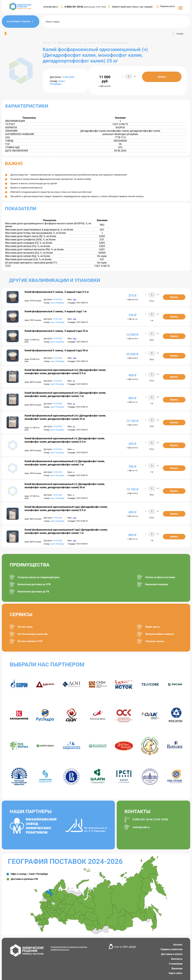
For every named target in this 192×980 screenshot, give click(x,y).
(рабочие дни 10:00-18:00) (95, 7)
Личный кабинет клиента (160, 634)
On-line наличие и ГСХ (30, 641)
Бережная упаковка (157, 584)
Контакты (177, 959)
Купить (162, 77)
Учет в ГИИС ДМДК (125, 947)
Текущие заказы (155, 641)
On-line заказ (25, 627)
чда (75, 299)
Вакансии (177, 969)
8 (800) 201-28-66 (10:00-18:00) (150, 819)
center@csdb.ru (51, 7)
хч (74, 381)
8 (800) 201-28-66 (74, 7)
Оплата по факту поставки (160, 577)
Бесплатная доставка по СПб (34, 584)
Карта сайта (176, 973)
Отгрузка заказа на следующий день (39, 577)
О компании (176, 964)
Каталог (178, 945)
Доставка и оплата (172, 954)
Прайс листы (153, 627)
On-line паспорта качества (33, 634)
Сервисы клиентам (172, 949)
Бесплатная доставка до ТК (33, 592)
